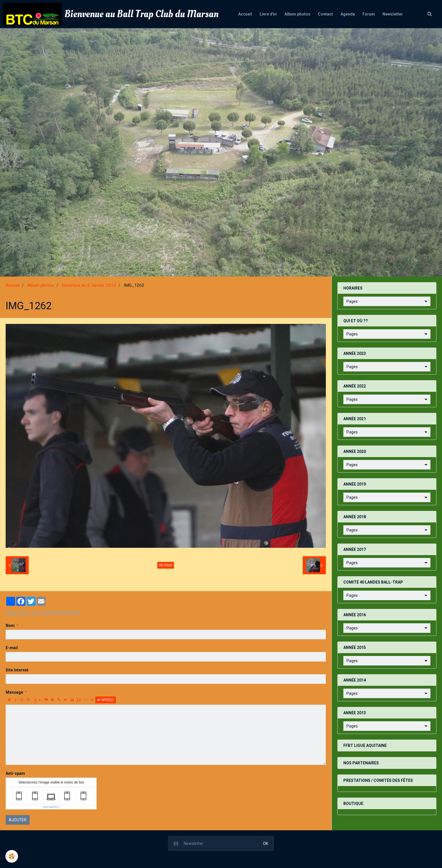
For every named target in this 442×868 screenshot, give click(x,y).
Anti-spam (15, 773)
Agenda (349, 14)
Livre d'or (266, 14)
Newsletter (395, 14)
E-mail (12, 648)
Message (14, 692)
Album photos (297, 14)
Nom (10, 626)
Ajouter (18, 820)
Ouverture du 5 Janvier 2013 (89, 285)
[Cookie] (12, 856)
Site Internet (17, 670)
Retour (166, 565)
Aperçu (106, 700)
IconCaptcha (50, 807)
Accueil (242, 14)
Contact (325, 14)
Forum (370, 14)
